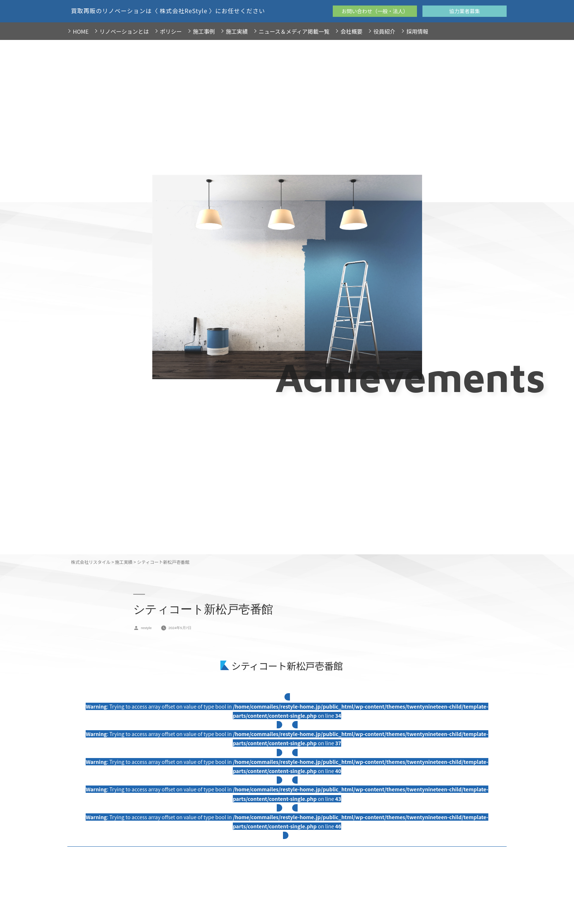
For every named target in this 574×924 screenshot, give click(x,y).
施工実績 (237, 31)
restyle (146, 628)
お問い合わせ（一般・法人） (375, 11)
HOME (81, 31)
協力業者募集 (465, 11)
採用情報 (417, 31)
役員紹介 (384, 31)
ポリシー (171, 31)
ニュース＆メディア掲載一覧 (294, 31)
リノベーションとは (124, 31)
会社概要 (351, 31)
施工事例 (204, 31)
